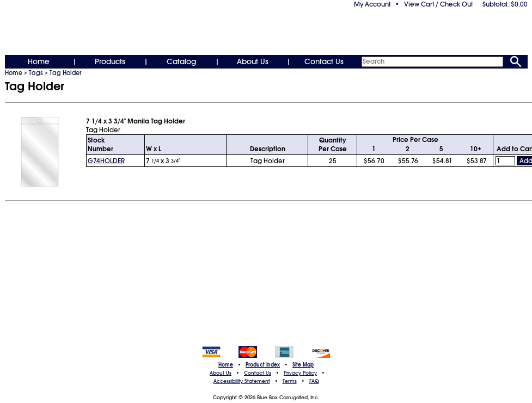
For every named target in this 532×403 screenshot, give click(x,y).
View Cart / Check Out (438, 4)
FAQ (314, 381)
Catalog (181, 61)
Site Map (303, 365)
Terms (290, 381)
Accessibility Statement (242, 381)
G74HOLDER (106, 161)
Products (110, 61)
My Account (372, 4)
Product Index (263, 365)
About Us (253, 61)
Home (39, 61)
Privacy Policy (300, 373)
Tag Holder (65, 73)
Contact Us (324, 61)
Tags (36, 73)
